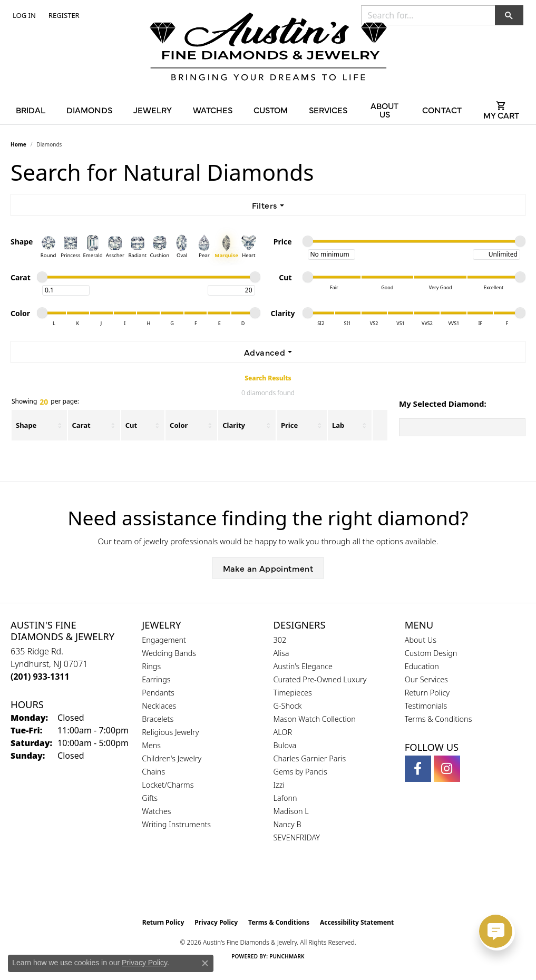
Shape (26, 425)
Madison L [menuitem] (291, 811)
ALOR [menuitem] (283, 732)
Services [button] (328, 110)
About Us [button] (384, 110)
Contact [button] (442, 110)
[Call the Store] (40, 677)
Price (289, 425)
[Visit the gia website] (243, 886)
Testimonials (426, 706)
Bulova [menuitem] (285, 745)
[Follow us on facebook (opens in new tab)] (418, 769)
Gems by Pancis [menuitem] (300, 772)
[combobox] (428, 15)
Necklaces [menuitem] (159, 706)
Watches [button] (213, 110)
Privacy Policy (216, 922)
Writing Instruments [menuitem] (176, 824)
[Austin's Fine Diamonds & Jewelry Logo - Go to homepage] (268, 48)
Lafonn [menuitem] (285, 798)
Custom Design (431, 653)
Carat (81, 425)
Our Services (426, 679)
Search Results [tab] (268, 378)
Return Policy (427, 693)
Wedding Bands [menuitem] (169, 653)
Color (179, 425)
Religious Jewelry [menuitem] (170, 732)
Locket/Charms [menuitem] (168, 785)
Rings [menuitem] (151, 666)
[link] (63, 15)
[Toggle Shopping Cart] (501, 110)
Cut (131, 425)
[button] (23, 15)
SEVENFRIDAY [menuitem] (297, 837)
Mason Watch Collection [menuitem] (315, 719)
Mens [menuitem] (151, 745)
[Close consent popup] (205, 963)
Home (18, 144)
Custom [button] (271, 110)
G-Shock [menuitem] (288, 706)
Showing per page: (45, 402)
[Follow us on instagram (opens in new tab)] (447, 769)
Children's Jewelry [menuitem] (172, 758)
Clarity (234, 425)
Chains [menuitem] (153, 772)
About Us (421, 640)
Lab (338, 425)
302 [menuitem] (280, 640)
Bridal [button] (31, 110)
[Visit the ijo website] (294, 886)
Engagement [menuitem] (164, 640)
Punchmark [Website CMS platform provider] (287, 956)
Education (422, 666)
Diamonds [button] (89, 110)
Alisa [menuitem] (281, 653)
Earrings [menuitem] (156, 679)
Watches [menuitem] (156, 811)
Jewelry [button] (153, 110)
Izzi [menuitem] (279, 785)
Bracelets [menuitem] (158, 719)
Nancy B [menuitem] (288, 824)
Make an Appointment (268, 568)
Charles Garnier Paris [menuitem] (310, 758)
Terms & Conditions (438, 719)
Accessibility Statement (357, 922)
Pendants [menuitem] (158, 693)
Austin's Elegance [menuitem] (303, 666)
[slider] (308, 241)
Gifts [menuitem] (150, 798)
